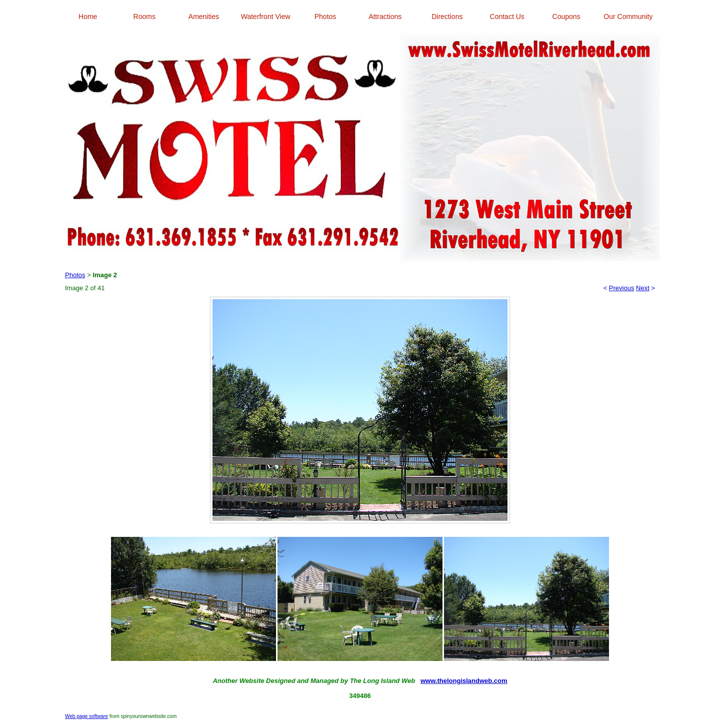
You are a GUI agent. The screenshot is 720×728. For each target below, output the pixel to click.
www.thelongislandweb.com (464, 681)
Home (88, 17)
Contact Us (507, 17)
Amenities (204, 17)
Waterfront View (266, 17)
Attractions (385, 17)
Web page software (86, 716)
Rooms (144, 17)
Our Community (628, 17)
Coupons (566, 17)
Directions (447, 17)
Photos (325, 17)
